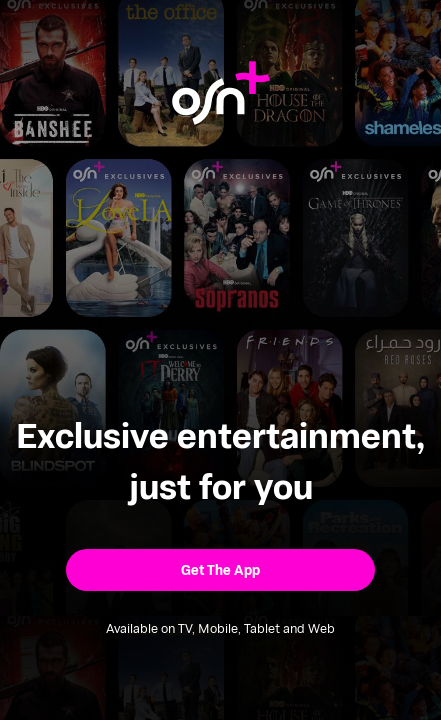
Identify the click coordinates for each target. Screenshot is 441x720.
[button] (220, 570)
